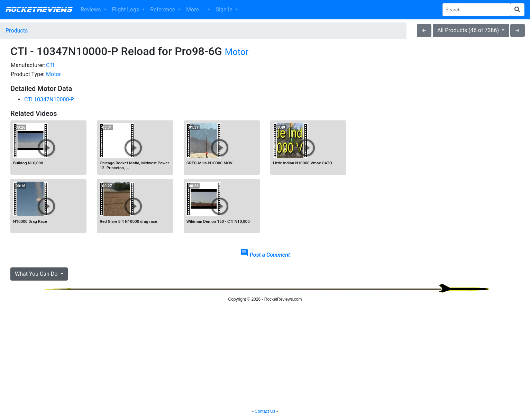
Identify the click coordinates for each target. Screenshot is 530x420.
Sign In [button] (225, 10)
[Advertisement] (438, 109)
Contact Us (265, 411)
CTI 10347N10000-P (49, 99)
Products (17, 31)
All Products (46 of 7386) (469, 30)
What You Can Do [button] (37, 274)
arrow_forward (518, 30)
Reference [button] (163, 10)
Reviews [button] (92, 10)
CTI (50, 65)
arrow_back (424, 30)
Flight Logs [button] (126, 10)
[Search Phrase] (476, 10)
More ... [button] (196, 10)
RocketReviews (39, 10)
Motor (237, 52)
